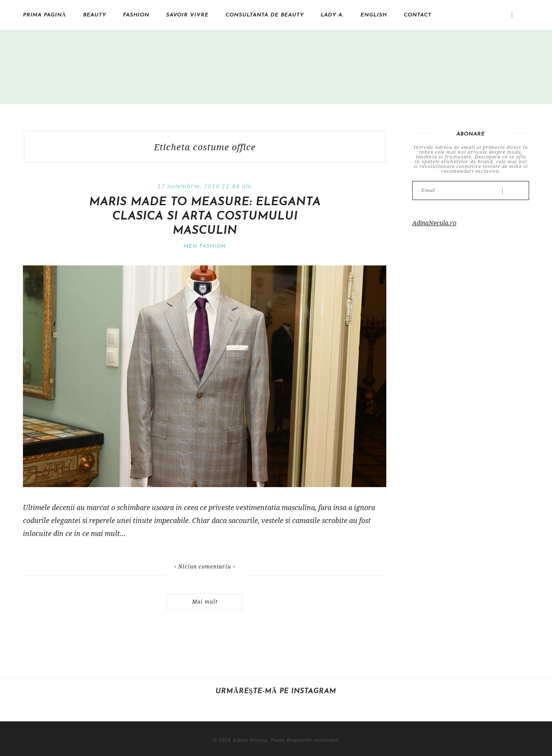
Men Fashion (205, 246)
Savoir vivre (187, 15)
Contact (417, 15)
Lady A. (332, 15)
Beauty (95, 15)
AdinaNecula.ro (434, 223)
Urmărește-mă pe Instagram (276, 691)
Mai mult (205, 602)
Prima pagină (45, 15)
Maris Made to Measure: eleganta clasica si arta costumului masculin (205, 217)
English (374, 15)
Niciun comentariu (205, 567)
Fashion (136, 15)
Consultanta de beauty (265, 15)
